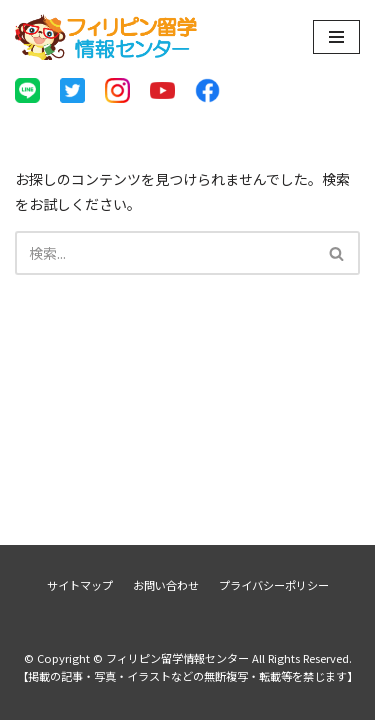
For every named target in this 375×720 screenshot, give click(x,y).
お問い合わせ (166, 585)
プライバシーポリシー (274, 585)
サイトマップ (80, 585)
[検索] (165, 253)
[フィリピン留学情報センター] (106, 37)
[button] (336, 253)
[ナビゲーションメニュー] (336, 37)
